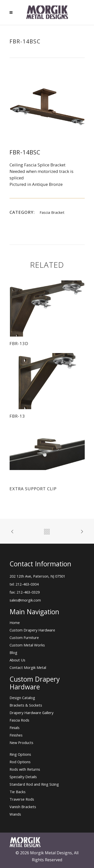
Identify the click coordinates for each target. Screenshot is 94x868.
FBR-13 (17, 416)
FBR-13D (19, 343)
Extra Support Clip (33, 489)
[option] (47, 107)
